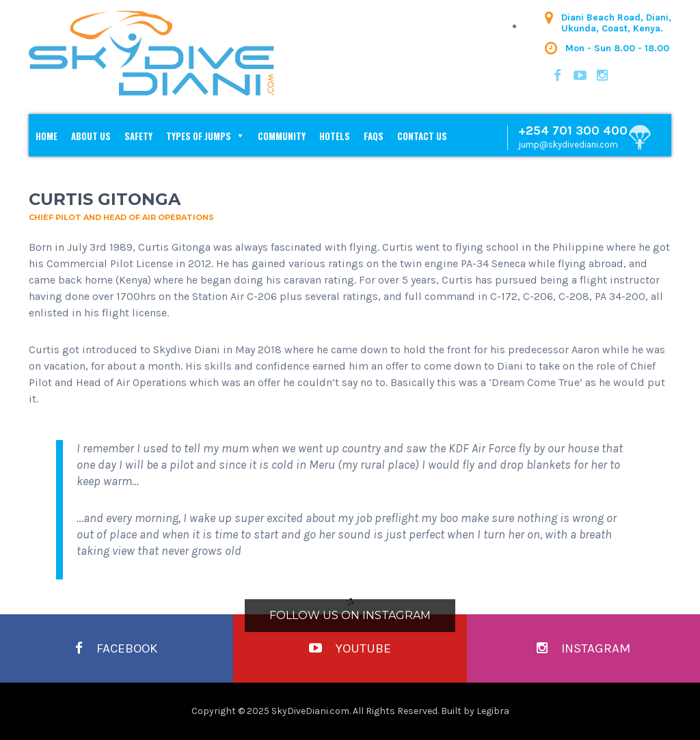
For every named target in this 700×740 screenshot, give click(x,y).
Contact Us (422, 136)
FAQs (374, 136)
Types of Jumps (199, 136)
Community (282, 136)
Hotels (335, 136)
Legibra (493, 711)
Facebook (117, 648)
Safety (138, 136)
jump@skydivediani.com (568, 145)
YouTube (350, 648)
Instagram (583, 648)
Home (46, 136)
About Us (91, 136)
